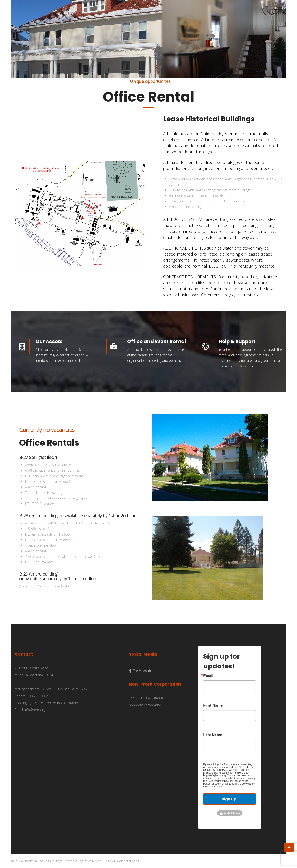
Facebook (140, 671)
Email (208, 676)
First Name (213, 705)
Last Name (213, 735)
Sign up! (230, 799)
